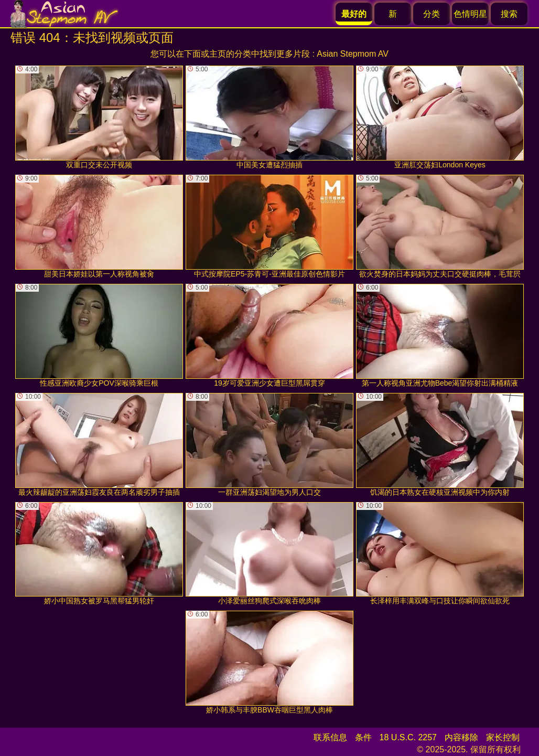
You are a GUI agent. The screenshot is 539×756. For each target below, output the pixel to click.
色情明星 (470, 14)
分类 (432, 14)
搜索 (509, 14)
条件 (363, 737)
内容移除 (461, 737)
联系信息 (330, 737)
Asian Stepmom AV (353, 54)
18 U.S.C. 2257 (408, 737)
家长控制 (503, 737)
